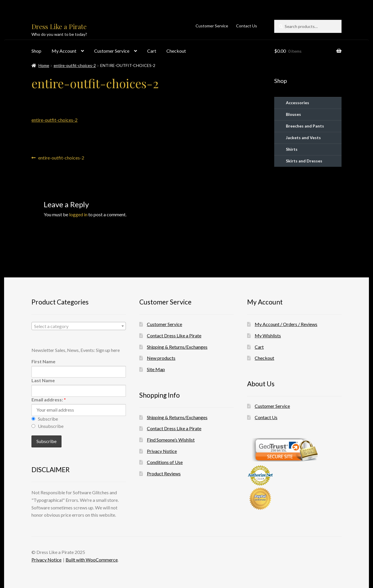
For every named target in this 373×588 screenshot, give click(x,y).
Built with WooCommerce (92, 560)
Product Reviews (164, 473)
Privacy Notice (162, 451)
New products (161, 358)
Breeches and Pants (305, 126)
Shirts (292, 149)
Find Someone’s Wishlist (171, 440)
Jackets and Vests (303, 138)
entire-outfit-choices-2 (75, 65)
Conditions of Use (165, 462)
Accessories (298, 103)
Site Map (156, 369)
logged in (78, 214)
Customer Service (212, 26)
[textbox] (79, 326)
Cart (152, 51)
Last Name (43, 380)
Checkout (176, 51)
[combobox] (79, 326)
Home (44, 65)
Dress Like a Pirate (59, 26)
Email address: (49, 400)
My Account (64, 51)
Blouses (293, 114)
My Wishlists (268, 335)
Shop (36, 51)
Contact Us (247, 26)
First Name (43, 361)
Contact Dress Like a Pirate (174, 335)
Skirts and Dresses (304, 161)
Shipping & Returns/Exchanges (177, 347)
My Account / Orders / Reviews (286, 324)
